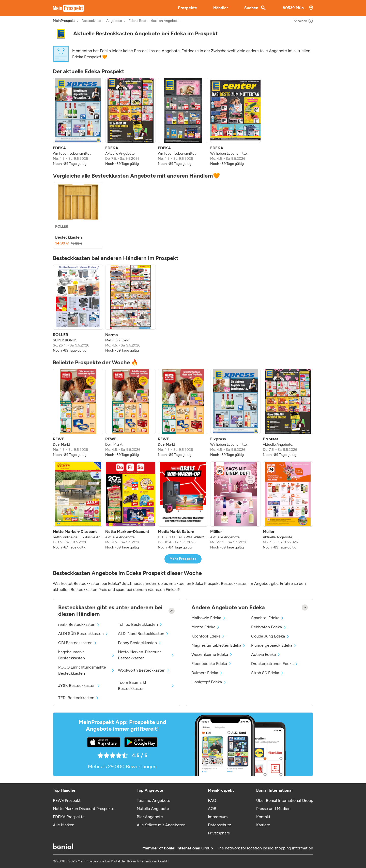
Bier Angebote (150, 817)
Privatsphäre (219, 833)
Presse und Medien (273, 809)
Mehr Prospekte (183, 559)
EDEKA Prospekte (69, 817)
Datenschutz (219, 825)
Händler (221, 8)
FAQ (212, 800)
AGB (212, 809)
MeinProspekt (64, 21)
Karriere (263, 825)
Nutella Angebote (153, 809)
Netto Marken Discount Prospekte (84, 809)
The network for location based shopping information (265, 848)
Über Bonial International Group (285, 800)
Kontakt (263, 817)
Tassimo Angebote (154, 800)
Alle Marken (64, 825)
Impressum (218, 817)
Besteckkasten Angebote (102, 21)
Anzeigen (303, 21)
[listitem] (78, 122)
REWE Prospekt (67, 800)
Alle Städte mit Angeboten (161, 825)
